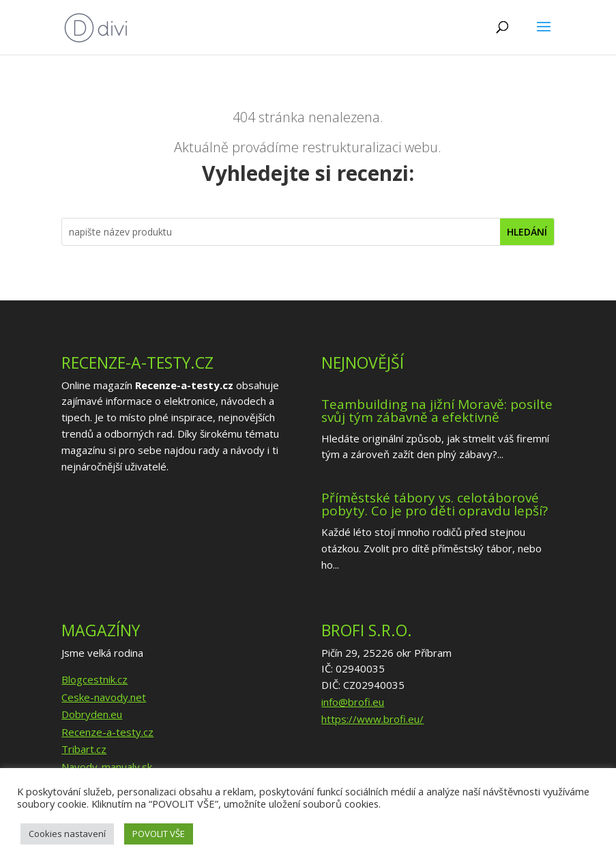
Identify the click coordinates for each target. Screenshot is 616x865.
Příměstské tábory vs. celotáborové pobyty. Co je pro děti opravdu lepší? (435, 504)
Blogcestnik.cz (94, 679)
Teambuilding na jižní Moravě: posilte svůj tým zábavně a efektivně (437, 411)
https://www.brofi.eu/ (372, 719)
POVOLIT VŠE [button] (159, 834)
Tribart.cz (84, 749)
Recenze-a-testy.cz (107, 732)
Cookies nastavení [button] (67, 834)
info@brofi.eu (353, 702)
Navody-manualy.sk (107, 767)
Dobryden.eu (92, 714)
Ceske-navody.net (104, 697)
